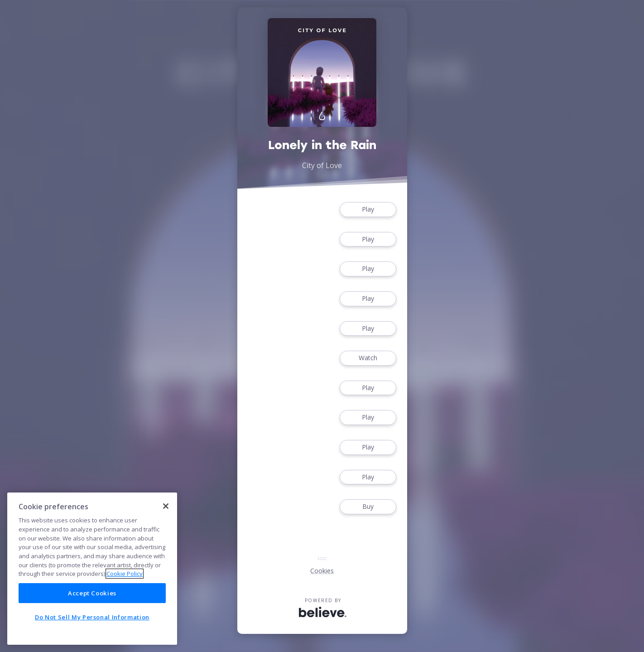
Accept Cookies (92, 593)
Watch (368, 358)
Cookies (322, 571)
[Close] (166, 506)
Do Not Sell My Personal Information (92, 617)
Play (368, 210)
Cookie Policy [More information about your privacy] (125, 574)
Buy (368, 507)
